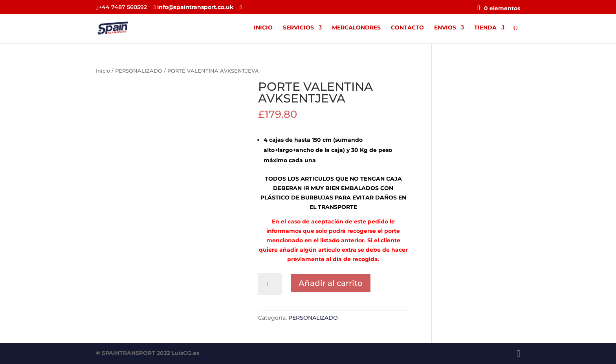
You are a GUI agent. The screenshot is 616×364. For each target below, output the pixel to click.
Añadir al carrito (331, 283)
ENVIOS (445, 28)
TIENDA (485, 28)
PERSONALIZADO (139, 71)
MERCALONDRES (356, 28)
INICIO (263, 28)
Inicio (103, 71)
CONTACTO (407, 28)
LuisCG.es (185, 353)
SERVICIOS (298, 28)
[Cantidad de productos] (270, 284)
